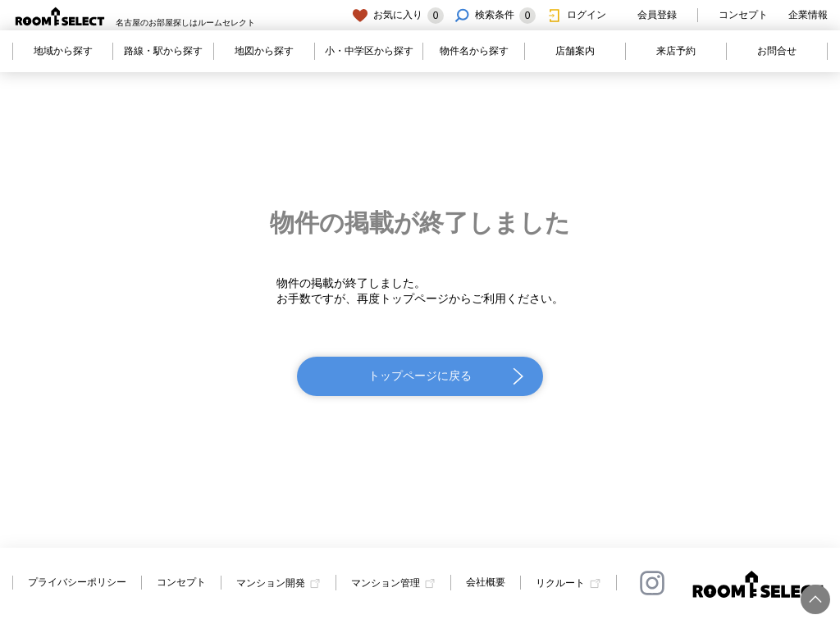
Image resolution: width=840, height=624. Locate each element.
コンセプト (743, 15)
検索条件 (495, 16)
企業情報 (808, 15)
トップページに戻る (420, 376)
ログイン (576, 16)
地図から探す (264, 51)
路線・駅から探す (163, 51)
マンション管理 (386, 583)
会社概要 (486, 582)
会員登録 (646, 16)
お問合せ (777, 51)
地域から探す (63, 51)
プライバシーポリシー (77, 582)
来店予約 (676, 51)
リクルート (560, 583)
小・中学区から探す (369, 51)
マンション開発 (271, 583)
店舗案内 (575, 51)
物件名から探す (474, 51)
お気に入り (398, 16)
